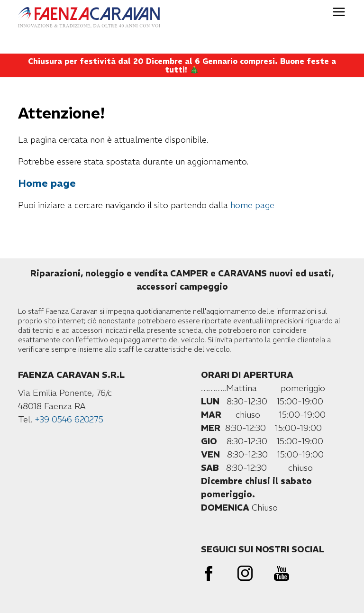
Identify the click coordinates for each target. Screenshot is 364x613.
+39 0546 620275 (69, 419)
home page (252, 205)
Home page (47, 183)
